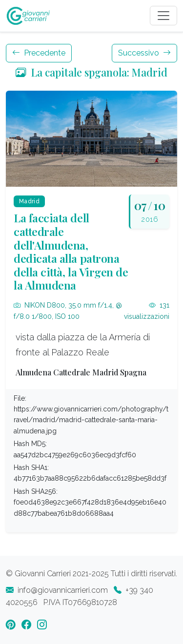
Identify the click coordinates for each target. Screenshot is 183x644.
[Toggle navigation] (163, 16)
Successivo (144, 53)
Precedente (39, 53)
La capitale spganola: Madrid (91, 72)
